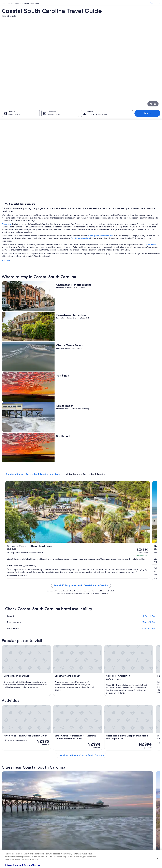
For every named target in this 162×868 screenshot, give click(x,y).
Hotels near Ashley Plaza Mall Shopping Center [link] (30, 695)
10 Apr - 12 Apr (149, 371)
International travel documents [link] (135, 829)
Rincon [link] (125, 736)
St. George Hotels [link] (90, 701)
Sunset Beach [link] (89, 731)
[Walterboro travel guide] (101, 604)
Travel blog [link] (49, 843)
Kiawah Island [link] (50, 725)
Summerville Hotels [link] (17, 701)
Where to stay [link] (11, 111)
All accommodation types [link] (54, 838)
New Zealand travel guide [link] (54, 811)
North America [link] (7, 4)
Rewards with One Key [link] (53, 848)
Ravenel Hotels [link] (15, 684)
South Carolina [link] (43, 4)
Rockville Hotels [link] (16, 679)
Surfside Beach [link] (129, 720)
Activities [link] (9, 115)
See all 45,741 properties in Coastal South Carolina (101, 331)
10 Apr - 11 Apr (149, 358)
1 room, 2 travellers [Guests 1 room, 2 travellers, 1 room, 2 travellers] (97, 74)
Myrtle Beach (73, 124)
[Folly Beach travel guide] (61, 604)
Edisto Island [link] (128, 731)
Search (149, 73)
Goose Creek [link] (10, 725)
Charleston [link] (49, 731)
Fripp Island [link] (10, 736)
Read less (46, 140)
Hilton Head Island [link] (53, 736)
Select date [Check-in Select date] (12, 74)
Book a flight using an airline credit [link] (137, 825)
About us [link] (8, 811)
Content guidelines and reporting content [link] (100, 838)
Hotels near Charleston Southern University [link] (101, 684)
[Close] (157, 858)
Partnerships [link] (9, 825)
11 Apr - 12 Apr (149, 365)
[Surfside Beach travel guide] (61, 634)
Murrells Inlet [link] (89, 720)
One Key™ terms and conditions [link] (96, 825)
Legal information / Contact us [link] (96, 834)
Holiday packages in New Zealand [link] (58, 825)
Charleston (46, 99)
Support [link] (127, 811)
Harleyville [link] (48, 741)
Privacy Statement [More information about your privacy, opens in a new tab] (14, 865)
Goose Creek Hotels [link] (91, 695)
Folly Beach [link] (9, 720)
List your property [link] (11, 820)
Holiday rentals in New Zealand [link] (57, 820)
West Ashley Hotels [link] (91, 690)
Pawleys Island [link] (129, 725)
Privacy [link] (87, 811)
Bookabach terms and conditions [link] (97, 829)
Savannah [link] (8, 741)
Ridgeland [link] (9, 731)
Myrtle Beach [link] (89, 736)
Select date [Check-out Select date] (53, 74)
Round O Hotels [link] (16, 690)
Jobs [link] (6, 815)
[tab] (73, 254)
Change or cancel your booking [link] (136, 815)
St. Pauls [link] (87, 725)
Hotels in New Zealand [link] (53, 815)
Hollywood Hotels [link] (90, 679)
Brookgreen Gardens (51, 118)
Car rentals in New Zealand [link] (55, 834)
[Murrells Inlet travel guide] (141, 604)
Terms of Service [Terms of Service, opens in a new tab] (32, 865)
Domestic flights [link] (51, 829)
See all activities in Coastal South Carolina (101, 581)
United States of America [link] (25, 4)
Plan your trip (155, 4)
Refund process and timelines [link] (135, 820)
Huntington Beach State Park (140, 113)
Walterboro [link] (49, 720)
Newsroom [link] (9, 829)
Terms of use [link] (89, 820)
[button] (81, 660)
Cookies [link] (87, 815)
